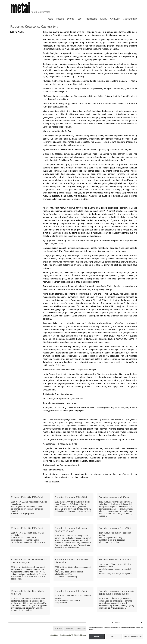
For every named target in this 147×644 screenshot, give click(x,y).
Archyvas (115, 19)
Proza (50, 19)
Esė (79, 19)
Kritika (103, 19)
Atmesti (114, 637)
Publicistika (91, 19)
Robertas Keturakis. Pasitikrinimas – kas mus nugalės (29, 561)
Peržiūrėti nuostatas (133, 637)
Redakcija (69, 628)
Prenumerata (81, 628)
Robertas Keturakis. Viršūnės (114, 497)
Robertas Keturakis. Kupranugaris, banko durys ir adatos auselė (117, 593)
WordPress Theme (75, 642)
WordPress (64, 642)
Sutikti (97, 637)
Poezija (60, 19)
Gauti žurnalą (130, 19)
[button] (142, 623)
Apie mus (58, 628)
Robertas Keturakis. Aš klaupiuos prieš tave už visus (72, 530)
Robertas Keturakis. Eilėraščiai (27, 497)
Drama (71, 19)
